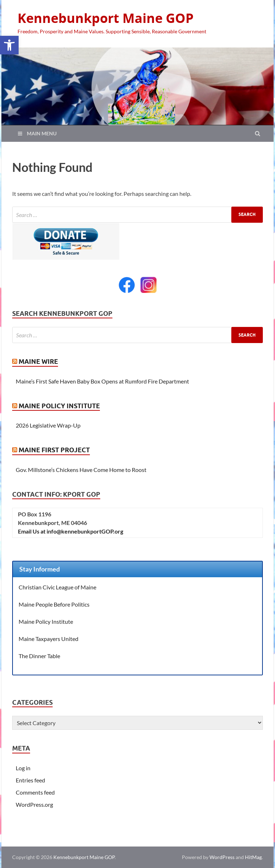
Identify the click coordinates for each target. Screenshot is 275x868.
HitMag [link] (253, 857)
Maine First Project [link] (54, 450)
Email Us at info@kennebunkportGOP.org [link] (71, 531)
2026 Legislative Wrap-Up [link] (48, 425)
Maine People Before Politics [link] (54, 604)
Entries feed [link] (30, 780)
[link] (9, 45)
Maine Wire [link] (38, 361)
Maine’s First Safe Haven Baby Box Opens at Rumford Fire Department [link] (102, 381)
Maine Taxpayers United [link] (49, 639)
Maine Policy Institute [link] (59, 406)
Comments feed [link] (35, 792)
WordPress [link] (222, 857)
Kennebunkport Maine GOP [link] (106, 18)
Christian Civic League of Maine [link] (57, 587)
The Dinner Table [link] (39, 656)
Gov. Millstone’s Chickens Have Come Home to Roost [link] (81, 470)
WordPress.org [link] (34, 804)
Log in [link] (23, 768)
